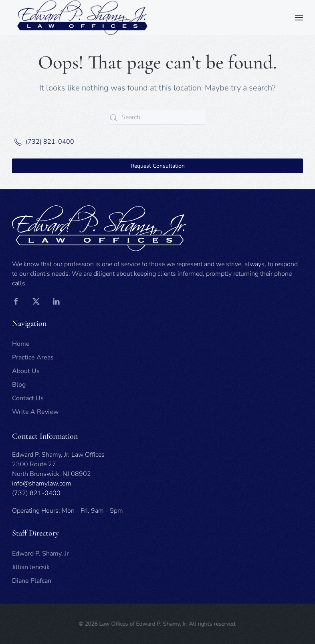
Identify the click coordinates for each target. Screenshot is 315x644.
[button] (299, 18)
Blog (19, 385)
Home (21, 344)
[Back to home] (82, 17)
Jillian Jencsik (31, 567)
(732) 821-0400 (43, 142)
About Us (26, 371)
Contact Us (28, 398)
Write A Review (35, 412)
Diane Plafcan (32, 581)
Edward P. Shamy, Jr (40, 554)
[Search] (157, 117)
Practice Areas (33, 357)
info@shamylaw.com (42, 484)
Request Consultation (158, 166)
